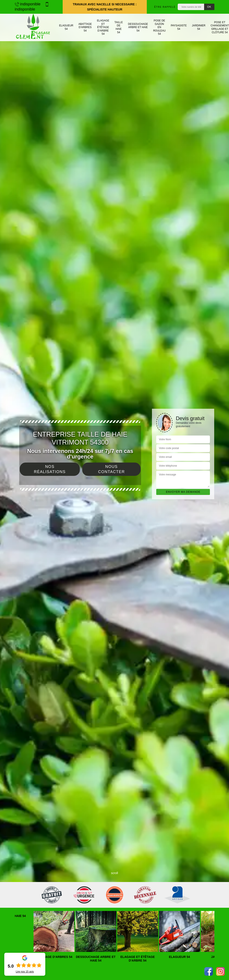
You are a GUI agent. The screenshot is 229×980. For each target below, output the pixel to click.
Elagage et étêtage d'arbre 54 (103, 27)
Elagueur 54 (66, 27)
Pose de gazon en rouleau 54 (159, 27)
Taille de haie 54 (119, 27)
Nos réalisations (50, 469)
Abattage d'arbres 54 (85, 27)
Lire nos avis (25, 972)
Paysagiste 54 (179, 27)
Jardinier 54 (199, 27)
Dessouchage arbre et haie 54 (138, 27)
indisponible (28, 4)
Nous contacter (111, 469)
